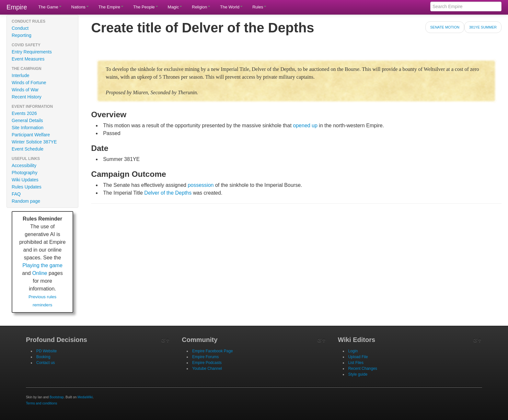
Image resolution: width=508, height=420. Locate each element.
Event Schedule (28, 149)
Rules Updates (27, 187)
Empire (17, 7)
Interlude (20, 75)
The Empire (111, 7)
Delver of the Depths (168, 193)
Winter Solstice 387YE (34, 142)
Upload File (358, 357)
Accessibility (24, 165)
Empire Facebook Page (212, 351)
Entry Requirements (32, 52)
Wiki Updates (25, 180)
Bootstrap (57, 397)
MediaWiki (85, 397)
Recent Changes (363, 369)
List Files (356, 363)
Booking (43, 357)
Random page (26, 201)
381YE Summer (483, 27)
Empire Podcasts (207, 363)
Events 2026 (24, 113)
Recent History (27, 97)
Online (40, 273)
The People (146, 7)
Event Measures (28, 59)
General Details (27, 120)
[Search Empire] (466, 6)
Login (353, 351)
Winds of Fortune (29, 83)
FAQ (16, 194)
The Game (50, 7)
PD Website (46, 351)
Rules (259, 7)
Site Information (28, 128)
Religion (201, 7)
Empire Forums (205, 357)
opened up (305, 125)
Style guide (358, 374)
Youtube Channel (207, 369)
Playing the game (42, 265)
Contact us (46, 363)
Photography (24, 173)
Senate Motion (445, 27)
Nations (80, 7)
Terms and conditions (41, 403)
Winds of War (25, 90)
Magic (175, 7)
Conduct (20, 28)
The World (231, 7)
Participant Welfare (31, 135)
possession (201, 185)
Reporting (22, 35)
